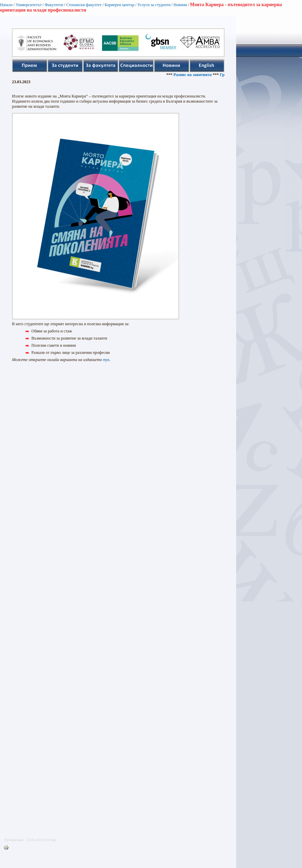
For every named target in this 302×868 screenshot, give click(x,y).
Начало (6, 5)
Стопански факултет (84, 5)
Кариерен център (119, 5)
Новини (180, 5)
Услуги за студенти (154, 5)
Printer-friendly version (8, 848)
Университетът (29, 5)
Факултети (54, 5)
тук (106, 360)
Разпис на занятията (197, 75)
